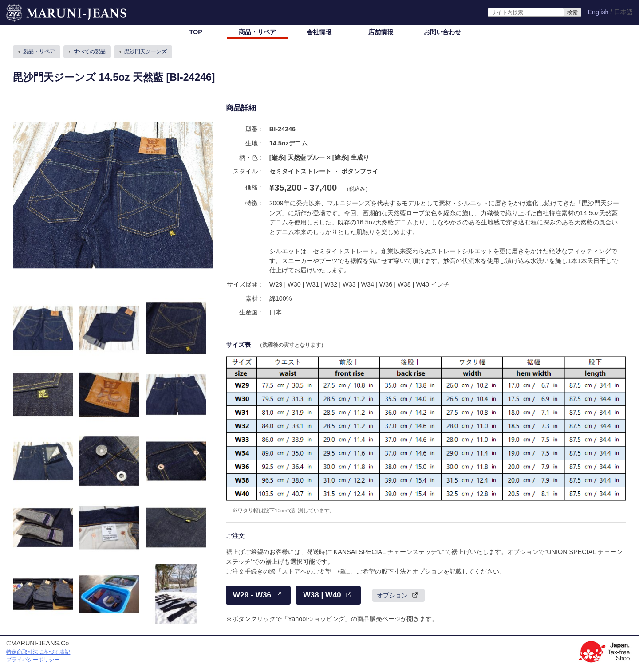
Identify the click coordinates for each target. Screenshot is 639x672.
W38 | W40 (322, 595)
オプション (392, 595)
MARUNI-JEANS (30, 9)
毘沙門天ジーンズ (146, 51)
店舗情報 (381, 32)
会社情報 (319, 32)
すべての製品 (90, 51)
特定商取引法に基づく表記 (38, 652)
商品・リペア (257, 32)
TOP (195, 32)
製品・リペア (39, 51)
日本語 (623, 12)
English (598, 12)
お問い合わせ (442, 32)
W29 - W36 (252, 595)
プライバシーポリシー (33, 660)
